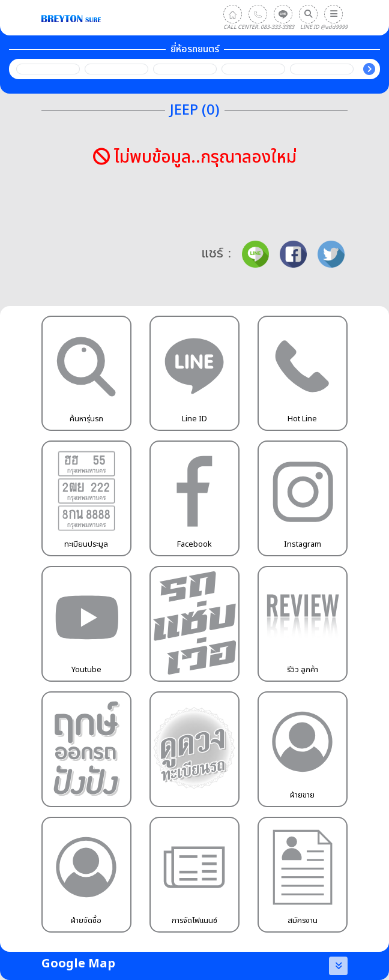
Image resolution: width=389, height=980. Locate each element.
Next (369, 69)
